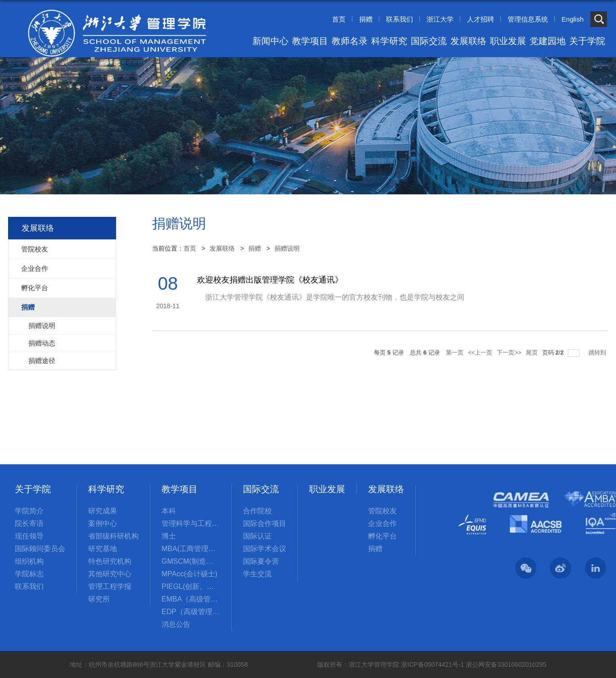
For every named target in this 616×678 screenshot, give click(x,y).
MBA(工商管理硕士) (191, 549)
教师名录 (350, 41)
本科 (169, 511)
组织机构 (29, 561)
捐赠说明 (287, 248)
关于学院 (587, 41)
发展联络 (468, 41)
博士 (169, 536)
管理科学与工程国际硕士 (191, 523)
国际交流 (429, 41)
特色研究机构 (110, 561)
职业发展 (508, 41)
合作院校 (257, 511)
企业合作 (382, 523)
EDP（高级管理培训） (191, 612)
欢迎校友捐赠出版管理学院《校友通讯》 (270, 280)
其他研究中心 (110, 574)
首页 (339, 19)
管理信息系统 (528, 19)
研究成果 (103, 511)
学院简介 (29, 511)
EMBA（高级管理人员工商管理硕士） (191, 599)
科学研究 (389, 41)
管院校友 (382, 511)
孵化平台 (382, 536)
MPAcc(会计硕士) (189, 574)
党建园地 (548, 41)
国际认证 (257, 536)
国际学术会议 (265, 549)
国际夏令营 (261, 561)
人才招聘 (481, 19)
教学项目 (310, 41)
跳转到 (598, 352)
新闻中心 (270, 41)
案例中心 (103, 523)
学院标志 (29, 574)
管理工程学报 (110, 586)
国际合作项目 (265, 523)
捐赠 (366, 19)
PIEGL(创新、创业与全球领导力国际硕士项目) (191, 586)
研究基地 (103, 549)
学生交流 (257, 574)
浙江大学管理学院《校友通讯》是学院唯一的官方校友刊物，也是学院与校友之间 (331, 297)
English (573, 19)
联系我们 (400, 19)
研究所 (99, 599)
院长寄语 (29, 523)
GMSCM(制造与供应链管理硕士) (191, 561)
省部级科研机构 (113, 536)
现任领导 (29, 536)
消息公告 (176, 624)
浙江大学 (440, 19)
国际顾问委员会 (40, 549)
